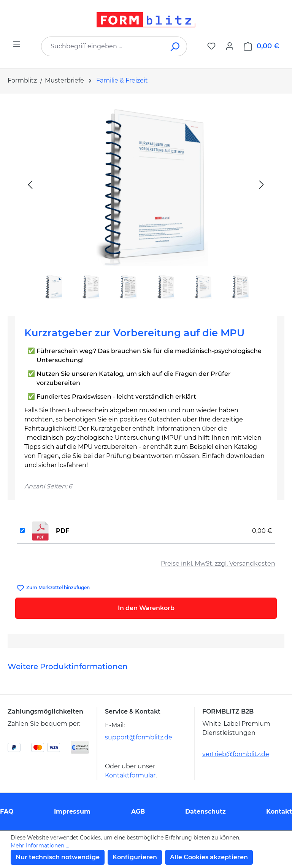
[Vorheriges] (30, 184)
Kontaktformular (130, 775)
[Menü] (17, 44)
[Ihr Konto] (230, 46)
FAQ (7, 812)
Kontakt (279, 812)
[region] (146, 202)
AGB (138, 812)
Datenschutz (206, 812)
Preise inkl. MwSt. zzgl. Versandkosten (218, 564)
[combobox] (103, 46)
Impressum (72, 812)
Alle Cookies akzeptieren (209, 857)
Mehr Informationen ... (40, 846)
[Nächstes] (262, 184)
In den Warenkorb (146, 608)
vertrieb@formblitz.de (236, 754)
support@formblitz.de (139, 737)
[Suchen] (175, 46)
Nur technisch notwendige (58, 857)
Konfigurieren (135, 857)
